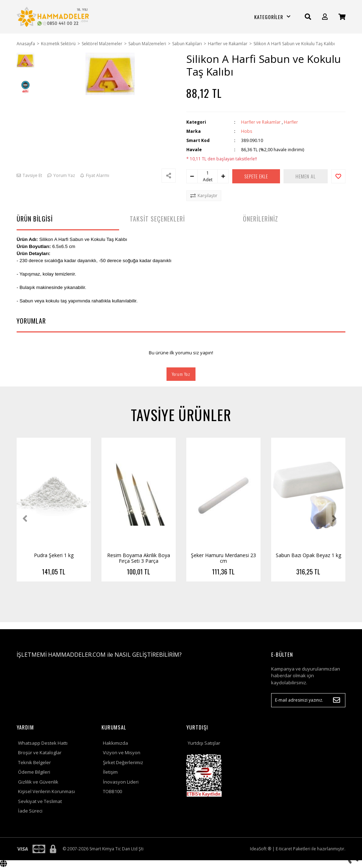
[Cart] (342, 17)
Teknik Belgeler (34, 762)
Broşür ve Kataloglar (40, 752)
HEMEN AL (306, 176)
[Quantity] (208, 173)
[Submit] (337, 700)
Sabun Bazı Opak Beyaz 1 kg (308, 555)
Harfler (291, 122)
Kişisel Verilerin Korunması (46, 791)
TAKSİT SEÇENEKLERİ (157, 219)
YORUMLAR (31, 321)
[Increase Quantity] (223, 176)
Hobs (247, 131)
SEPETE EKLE (256, 176)
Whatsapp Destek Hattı (43, 743)
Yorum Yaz (181, 374)
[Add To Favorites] (338, 176)
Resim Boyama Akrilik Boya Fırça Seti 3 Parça (139, 558)
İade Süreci (30, 811)
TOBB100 (112, 791)
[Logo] (54, 17)
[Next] (336, 518)
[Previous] (26, 518)
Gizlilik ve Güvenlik (38, 782)
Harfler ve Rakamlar (261, 122)
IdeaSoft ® (261, 849)
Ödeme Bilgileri (34, 772)
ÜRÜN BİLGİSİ (35, 219)
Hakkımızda (115, 743)
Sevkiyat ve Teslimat (40, 801)
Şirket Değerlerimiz (123, 762)
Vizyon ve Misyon (122, 752)
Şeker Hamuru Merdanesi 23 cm (223, 558)
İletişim (110, 772)
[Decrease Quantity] (192, 176)
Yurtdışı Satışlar (204, 743)
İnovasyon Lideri (121, 782)
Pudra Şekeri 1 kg (54, 555)
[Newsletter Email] (308, 700)
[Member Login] (325, 17)
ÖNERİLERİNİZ (261, 219)
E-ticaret (284, 849)
